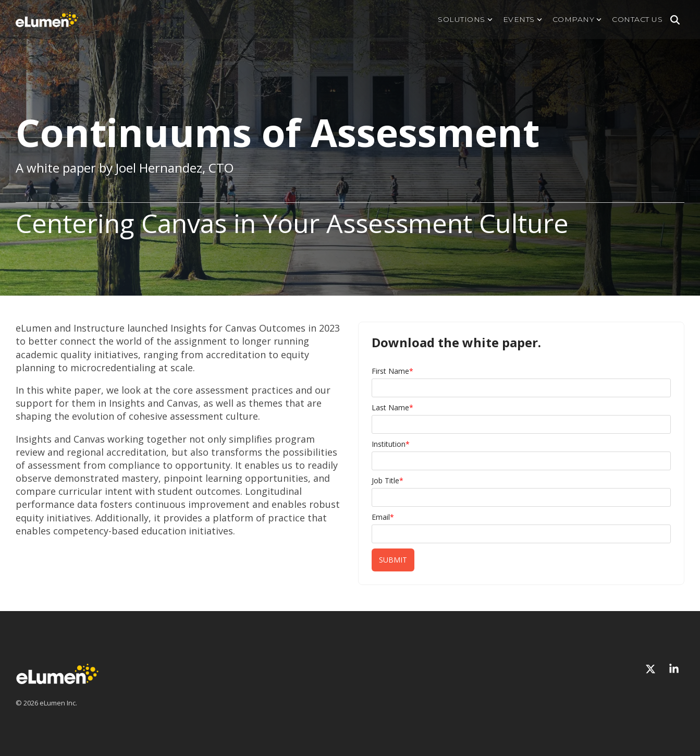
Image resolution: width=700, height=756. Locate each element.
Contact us (637, 19)
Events (523, 19)
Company (577, 19)
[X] (652, 669)
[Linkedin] (674, 669)
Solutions (465, 19)
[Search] (675, 20)
